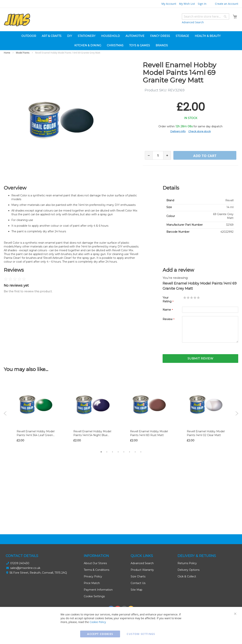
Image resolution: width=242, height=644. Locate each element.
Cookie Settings (94, 596)
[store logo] (17, 20)
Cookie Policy (98, 622)
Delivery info (178, 131)
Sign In (202, 4)
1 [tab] (101, 452)
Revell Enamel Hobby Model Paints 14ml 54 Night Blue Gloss (92, 435)
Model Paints (23, 53)
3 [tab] (112, 452)
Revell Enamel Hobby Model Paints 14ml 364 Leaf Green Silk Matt (36, 435)
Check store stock (200, 131)
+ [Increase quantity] (167, 155)
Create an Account (227, 4)
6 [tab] (130, 452)
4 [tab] (118, 452)
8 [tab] (141, 452)
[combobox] (206, 16)
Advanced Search (193, 22)
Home (7, 53)
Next (237, 413)
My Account (169, 4)
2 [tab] (107, 452)
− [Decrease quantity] (149, 155)
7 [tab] (135, 452)
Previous (5, 413)
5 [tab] (124, 452)
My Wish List (187, 4)
